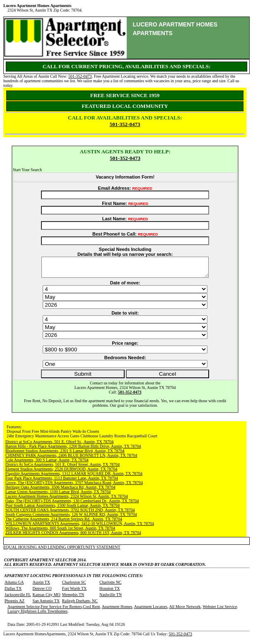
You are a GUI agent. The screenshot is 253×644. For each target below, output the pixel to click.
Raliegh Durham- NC (80, 605)
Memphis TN (73, 598)
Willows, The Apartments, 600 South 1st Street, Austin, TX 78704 (60, 532)
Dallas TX (13, 592)
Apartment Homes (117, 610)
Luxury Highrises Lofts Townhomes (37, 615)
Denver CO (42, 592)
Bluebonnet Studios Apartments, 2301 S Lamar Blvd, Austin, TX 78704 (65, 454)
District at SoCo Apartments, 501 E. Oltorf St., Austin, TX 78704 (59, 445)
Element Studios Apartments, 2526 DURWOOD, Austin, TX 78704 (61, 473)
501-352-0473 (80, 76)
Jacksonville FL (18, 598)
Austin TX (41, 586)
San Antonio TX (46, 605)
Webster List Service (220, 610)
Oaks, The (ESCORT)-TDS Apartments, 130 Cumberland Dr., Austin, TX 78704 (72, 504)
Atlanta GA (14, 586)
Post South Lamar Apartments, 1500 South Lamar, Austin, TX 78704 (63, 509)
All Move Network (185, 610)
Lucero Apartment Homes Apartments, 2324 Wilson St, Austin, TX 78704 (67, 500)
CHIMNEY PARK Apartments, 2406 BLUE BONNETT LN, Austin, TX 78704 (71, 459)
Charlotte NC (111, 586)
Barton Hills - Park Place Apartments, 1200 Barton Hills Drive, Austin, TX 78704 (73, 450)
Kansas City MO (47, 598)
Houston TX (110, 592)
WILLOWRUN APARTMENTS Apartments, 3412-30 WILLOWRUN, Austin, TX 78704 (80, 527)
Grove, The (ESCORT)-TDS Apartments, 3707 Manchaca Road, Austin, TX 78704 (74, 486)
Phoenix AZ (14, 605)
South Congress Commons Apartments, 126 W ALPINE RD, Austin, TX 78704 (71, 518)
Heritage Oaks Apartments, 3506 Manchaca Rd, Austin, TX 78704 (60, 491)
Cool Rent (91, 610)
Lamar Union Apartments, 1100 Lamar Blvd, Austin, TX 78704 (58, 495)
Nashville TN (111, 598)
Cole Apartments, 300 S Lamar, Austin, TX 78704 (47, 464)
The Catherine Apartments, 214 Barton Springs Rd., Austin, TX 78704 (64, 523)
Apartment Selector (24, 610)
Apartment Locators (151, 610)
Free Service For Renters (61, 610)
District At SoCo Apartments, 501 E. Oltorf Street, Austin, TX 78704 (63, 468)
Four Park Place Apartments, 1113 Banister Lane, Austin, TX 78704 (62, 482)
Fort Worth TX (74, 592)
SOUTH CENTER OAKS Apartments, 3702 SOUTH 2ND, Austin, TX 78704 (70, 514)
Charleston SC (74, 586)
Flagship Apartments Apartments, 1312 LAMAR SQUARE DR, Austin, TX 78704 (74, 477)
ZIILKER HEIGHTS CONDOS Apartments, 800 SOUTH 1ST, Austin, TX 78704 (73, 536)
